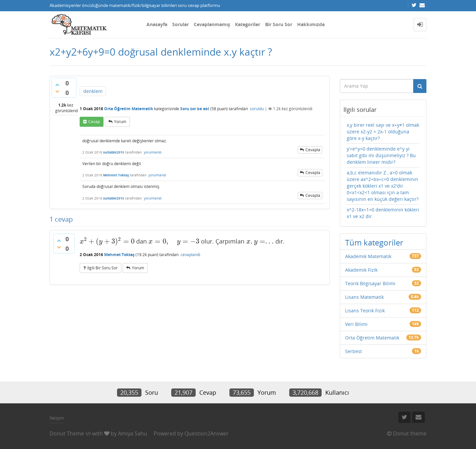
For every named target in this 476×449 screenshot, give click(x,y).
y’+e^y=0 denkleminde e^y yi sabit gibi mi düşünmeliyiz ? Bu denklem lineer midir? (381, 155)
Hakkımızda (311, 24)
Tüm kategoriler (374, 242)
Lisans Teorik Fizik (365, 311)
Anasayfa (157, 24)
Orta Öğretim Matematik (129, 109)
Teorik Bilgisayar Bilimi (370, 283)
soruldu (257, 109)
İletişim (57, 418)
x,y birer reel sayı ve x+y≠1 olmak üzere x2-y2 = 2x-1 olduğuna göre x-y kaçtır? (383, 132)
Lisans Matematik (364, 297)
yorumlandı (153, 152)
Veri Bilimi (356, 324)
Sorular (180, 24)
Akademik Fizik (361, 270)
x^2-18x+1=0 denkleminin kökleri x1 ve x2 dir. (383, 213)
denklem (93, 91)
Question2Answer (207, 433)
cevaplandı (190, 255)
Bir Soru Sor (279, 24)
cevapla (313, 150)
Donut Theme (67, 433)
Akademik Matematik (368, 256)
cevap (94, 122)
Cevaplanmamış (212, 24)
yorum (120, 122)
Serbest (354, 351)
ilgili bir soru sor (102, 268)
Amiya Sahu (133, 433)
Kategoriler (248, 24)
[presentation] (107, 241)
